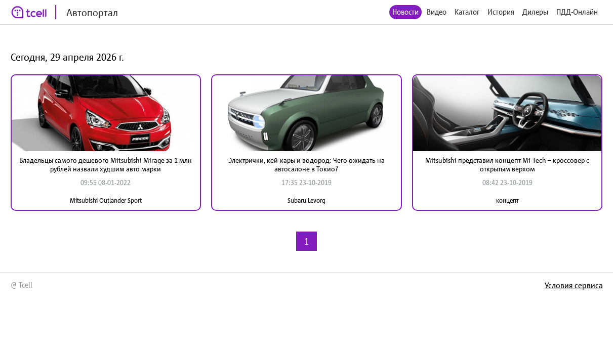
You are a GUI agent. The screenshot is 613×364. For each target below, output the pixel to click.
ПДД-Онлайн (577, 12)
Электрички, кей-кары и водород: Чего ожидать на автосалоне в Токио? (306, 165)
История (501, 12)
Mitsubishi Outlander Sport (106, 200)
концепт (507, 200)
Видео (437, 12)
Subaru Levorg (306, 200)
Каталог (467, 12)
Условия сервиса (574, 285)
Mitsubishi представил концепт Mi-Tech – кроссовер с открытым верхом (507, 165)
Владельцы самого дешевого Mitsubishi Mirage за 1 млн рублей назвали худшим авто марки (106, 165)
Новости (405, 12)
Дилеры (535, 12)
